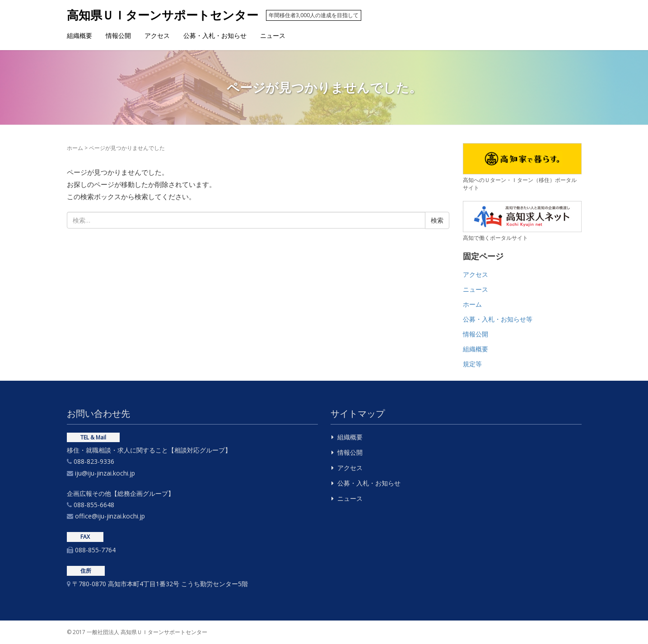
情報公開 (118, 35)
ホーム (75, 148)
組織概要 (79, 35)
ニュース (273, 35)
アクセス (157, 35)
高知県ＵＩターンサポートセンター (164, 15)
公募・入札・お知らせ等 (498, 319)
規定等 (472, 364)
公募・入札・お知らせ (215, 35)
